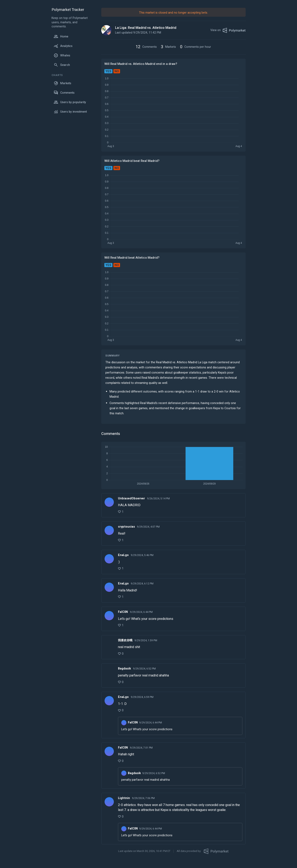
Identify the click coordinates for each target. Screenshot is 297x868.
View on (228, 30)
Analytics (63, 46)
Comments (64, 93)
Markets (62, 83)
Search (62, 65)
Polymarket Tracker (68, 10)
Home (61, 36)
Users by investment (70, 112)
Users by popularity (70, 102)
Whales (62, 55)
